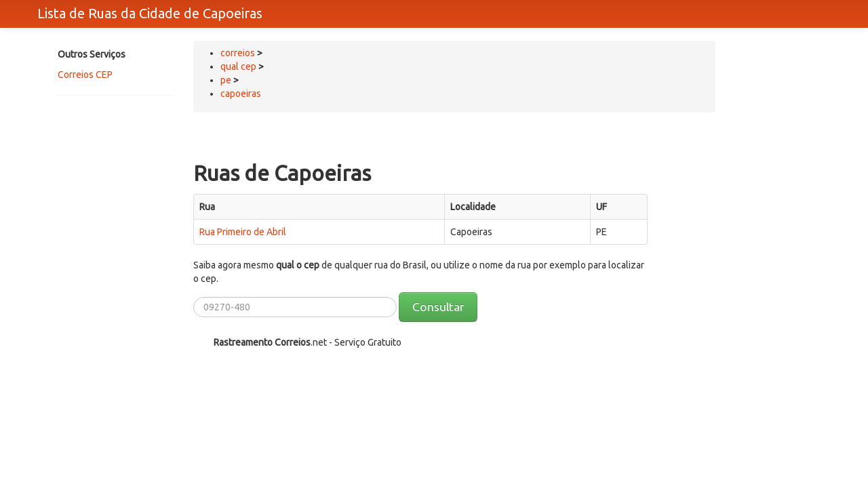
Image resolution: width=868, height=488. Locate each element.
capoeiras (241, 94)
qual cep (238, 66)
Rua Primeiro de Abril (243, 232)
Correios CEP (85, 75)
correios (239, 53)
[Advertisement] (112, 154)
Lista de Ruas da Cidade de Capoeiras (150, 13)
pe (226, 80)
